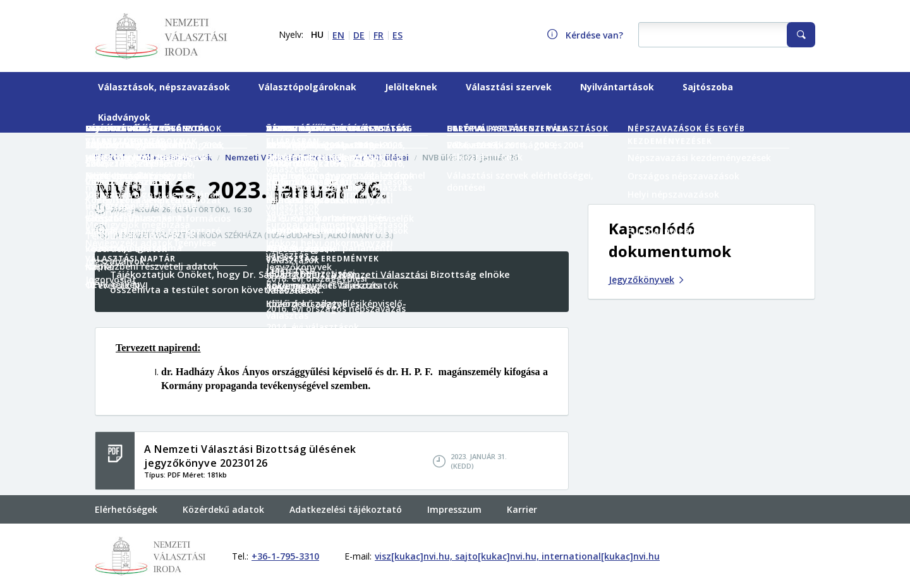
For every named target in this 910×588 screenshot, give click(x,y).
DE (359, 35)
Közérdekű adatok (223, 509)
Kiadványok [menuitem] (124, 117)
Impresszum (454, 509)
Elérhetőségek (126, 509)
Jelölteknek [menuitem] (411, 87)
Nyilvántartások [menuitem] (617, 87)
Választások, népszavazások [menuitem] (164, 87)
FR (379, 35)
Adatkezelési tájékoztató (346, 509)
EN (338, 35)
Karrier (522, 509)
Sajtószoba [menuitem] (708, 87)
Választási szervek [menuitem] (509, 87)
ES (397, 35)
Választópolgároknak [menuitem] (307, 87)
